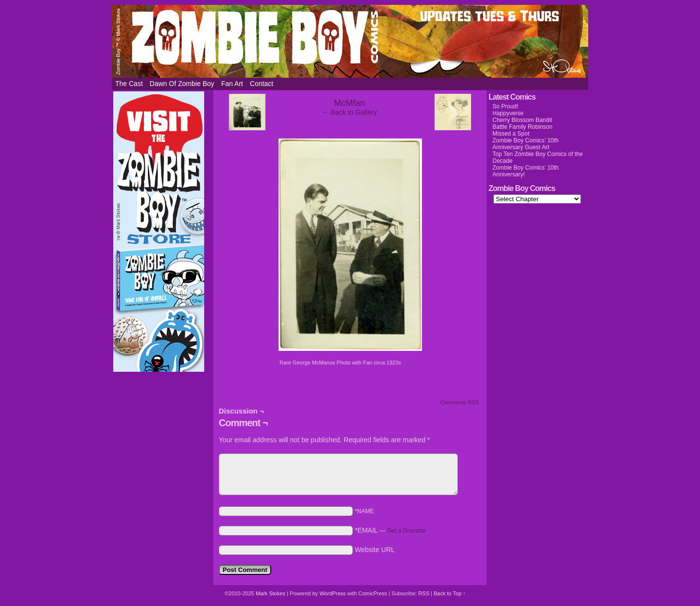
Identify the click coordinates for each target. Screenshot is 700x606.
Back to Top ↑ (450, 593)
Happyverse (508, 113)
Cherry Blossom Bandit (522, 120)
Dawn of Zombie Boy (182, 84)
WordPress (332, 593)
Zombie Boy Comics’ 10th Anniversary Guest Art (525, 144)
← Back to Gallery (350, 112)
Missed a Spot (511, 134)
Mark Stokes (271, 593)
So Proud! (505, 106)
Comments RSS (460, 402)
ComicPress (373, 593)
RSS (424, 593)
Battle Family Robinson (522, 127)
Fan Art (232, 84)
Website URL (375, 550)
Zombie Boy (350, 41)
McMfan (350, 103)
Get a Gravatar (406, 531)
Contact (262, 84)
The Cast (129, 84)
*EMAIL (390, 530)
